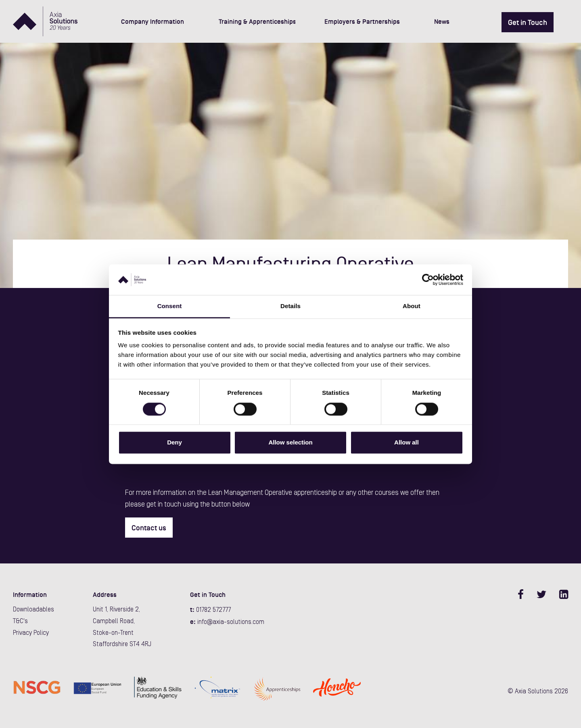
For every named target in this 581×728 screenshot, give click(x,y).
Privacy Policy (31, 633)
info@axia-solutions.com (231, 622)
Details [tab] (290, 306)
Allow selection (290, 443)
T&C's (20, 622)
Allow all (406, 443)
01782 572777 (213, 610)
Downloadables (33, 610)
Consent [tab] (170, 306)
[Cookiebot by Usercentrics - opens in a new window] (428, 280)
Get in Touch (528, 23)
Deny (175, 443)
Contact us (149, 528)
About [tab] (412, 306)
